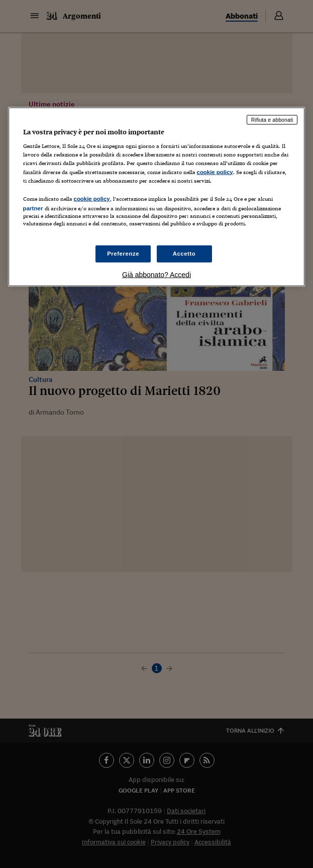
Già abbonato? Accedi (156, 275)
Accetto (184, 254)
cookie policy (215, 172)
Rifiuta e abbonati (272, 119)
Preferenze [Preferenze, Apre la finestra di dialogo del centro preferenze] (123, 254)
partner (33, 208)
